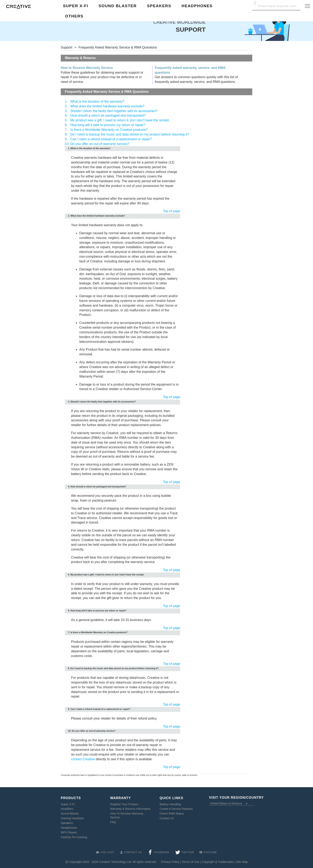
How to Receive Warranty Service (87, 68)
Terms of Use (191, 862)
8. (66, 134)
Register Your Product (124, 804)
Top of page (172, 211)
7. (66, 130)
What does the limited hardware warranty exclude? (107, 106)
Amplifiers (67, 809)
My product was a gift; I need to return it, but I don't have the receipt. (120, 120)
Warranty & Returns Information (130, 809)
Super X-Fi (68, 804)
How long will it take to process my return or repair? (108, 125)
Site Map (242, 862)
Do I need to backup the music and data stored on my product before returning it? (130, 134)
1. (66, 101)
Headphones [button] (197, 6)
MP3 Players (69, 832)
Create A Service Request (176, 809)
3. (66, 111)
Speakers (67, 823)
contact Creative (83, 759)
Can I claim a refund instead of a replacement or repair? (111, 139)
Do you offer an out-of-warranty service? (100, 144)
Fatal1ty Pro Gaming (74, 837)
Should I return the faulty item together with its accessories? (114, 111)
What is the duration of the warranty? (97, 101)
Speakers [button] (159, 6)
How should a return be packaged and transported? (108, 115)
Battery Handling (170, 804)
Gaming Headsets (72, 818)
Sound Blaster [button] (118, 6)
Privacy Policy (170, 862)
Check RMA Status (172, 814)
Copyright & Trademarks (218, 862)
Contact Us (167, 818)
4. (66, 115)
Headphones (69, 828)
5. (66, 120)
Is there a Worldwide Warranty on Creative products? (109, 130)
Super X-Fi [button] (76, 6)
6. (66, 125)
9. (66, 139)
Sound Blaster (70, 814)
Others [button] (74, 16)
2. (66, 106)
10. (67, 144)
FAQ (113, 822)
